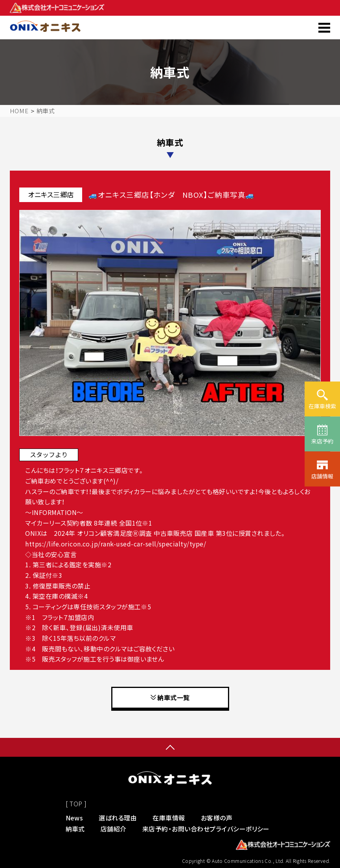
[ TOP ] (76, 804)
